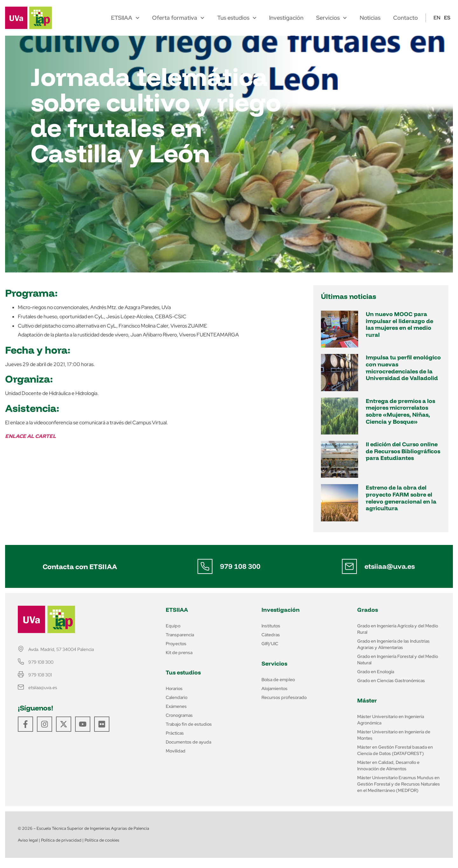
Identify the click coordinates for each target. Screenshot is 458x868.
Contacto (406, 18)
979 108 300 (240, 566)
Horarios (174, 688)
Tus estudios (237, 18)
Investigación (286, 18)
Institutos (271, 626)
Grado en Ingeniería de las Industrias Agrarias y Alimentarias (393, 644)
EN (437, 18)
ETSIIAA (125, 18)
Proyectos (176, 644)
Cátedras (271, 635)
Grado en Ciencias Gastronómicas (391, 681)
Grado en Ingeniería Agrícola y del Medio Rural (398, 629)
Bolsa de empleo (278, 680)
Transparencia (180, 635)
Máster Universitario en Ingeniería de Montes (394, 735)
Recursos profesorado (284, 697)
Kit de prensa (179, 653)
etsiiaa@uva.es (390, 566)
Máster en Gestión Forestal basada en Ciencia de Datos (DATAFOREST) (395, 750)
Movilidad (176, 751)
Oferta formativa (178, 18)
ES (447, 18)
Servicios (332, 18)
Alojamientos (274, 688)
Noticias (370, 18)
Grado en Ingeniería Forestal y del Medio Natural (398, 660)
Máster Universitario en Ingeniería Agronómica (391, 720)
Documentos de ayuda (188, 742)
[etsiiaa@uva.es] (349, 567)
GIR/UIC (270, 644)
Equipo (173, 626)
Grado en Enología (376, 672)
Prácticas (175, 733)
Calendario (177, 697)
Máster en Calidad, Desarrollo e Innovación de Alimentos (388, 766)
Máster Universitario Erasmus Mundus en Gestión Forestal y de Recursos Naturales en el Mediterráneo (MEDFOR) (399, 784)
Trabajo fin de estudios (189, 724)
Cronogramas (179, 715)
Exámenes (176, 706)
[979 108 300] (205, 567)
